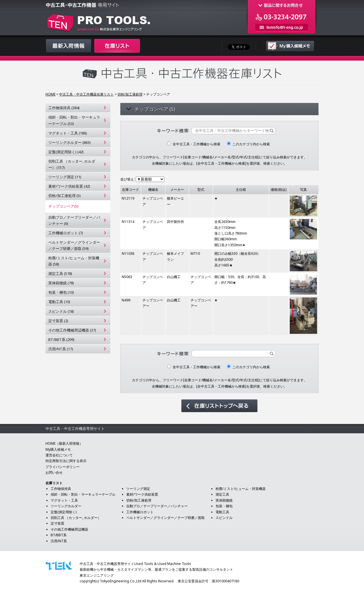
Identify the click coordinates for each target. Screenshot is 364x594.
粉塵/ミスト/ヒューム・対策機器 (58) (74, 261)
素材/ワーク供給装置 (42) (69, 186)
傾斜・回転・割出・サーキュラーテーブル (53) (74, 120)
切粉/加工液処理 (130, 94)
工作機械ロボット (140, 512)
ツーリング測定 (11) (65, 177)
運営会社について (59, 455)
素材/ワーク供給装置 (142, 494)
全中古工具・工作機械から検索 (194, 144)
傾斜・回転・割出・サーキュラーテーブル (83, 494)
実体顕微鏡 (224, 500)
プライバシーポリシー (63, 467)
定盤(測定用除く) (64, 512)
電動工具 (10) (59, 302)
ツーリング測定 (138, 489)
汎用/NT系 (59, 541)
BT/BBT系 (59, 535)
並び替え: (142, 179)
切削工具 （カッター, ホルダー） (76, 518)
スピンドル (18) (61, 311)
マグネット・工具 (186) (68, 133)
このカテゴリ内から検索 (248, 144)
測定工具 (222, 494)
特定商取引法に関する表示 (66, 461)
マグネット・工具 (64, 500)
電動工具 (222, 512)
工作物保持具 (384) (64, 108)
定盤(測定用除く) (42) (66, 152)
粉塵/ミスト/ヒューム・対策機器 (241, 489)
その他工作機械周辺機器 (69, 529)
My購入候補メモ (58, 449)
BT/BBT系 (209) (61, 340)
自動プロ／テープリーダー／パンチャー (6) (74, 220)
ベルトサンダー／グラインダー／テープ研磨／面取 (166, 518)
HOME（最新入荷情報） (64, 443)
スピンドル (224, 518)
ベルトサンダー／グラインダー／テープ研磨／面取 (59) (74, 245)
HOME (50, 94)
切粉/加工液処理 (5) (65, 196)
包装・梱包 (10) (61, 292)
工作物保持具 (61, 489)
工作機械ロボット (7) (66, 233)
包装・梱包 (224, 506)
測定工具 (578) (60, 274)
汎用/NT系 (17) (61, 349)
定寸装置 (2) (58, 321)
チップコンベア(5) (63, 206)
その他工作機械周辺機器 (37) (72, 330)
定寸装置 (57, 523)
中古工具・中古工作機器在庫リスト (86, 94)
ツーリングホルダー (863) (70, 142)
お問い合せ (54, 472)
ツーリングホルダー (66, 506)
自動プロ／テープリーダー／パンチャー (157, 506)
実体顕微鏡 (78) (61, 283)
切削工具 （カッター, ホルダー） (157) (72, 164)
